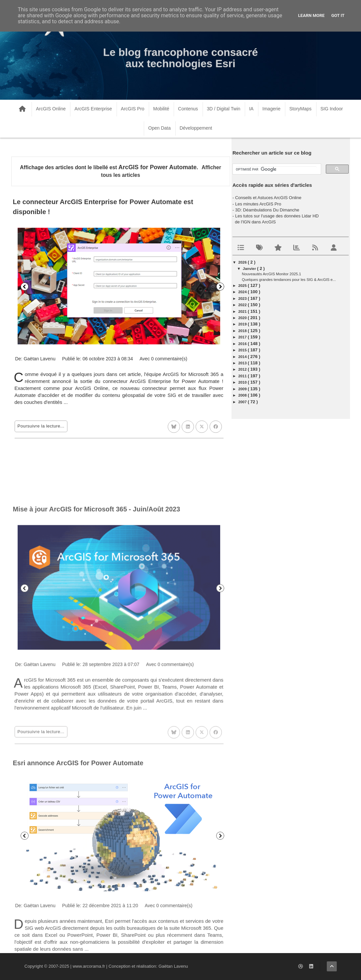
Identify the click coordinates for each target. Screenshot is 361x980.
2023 (243, 299)
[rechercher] (276, 170)
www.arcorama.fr (89, 966)
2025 (243, 286)
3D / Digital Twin (224, 109)
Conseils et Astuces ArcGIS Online (268, 198)
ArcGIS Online (51, 109)
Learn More (312, 15)
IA (251, 109)
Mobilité (161, 109)
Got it (338, 15)
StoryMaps (300, 109)
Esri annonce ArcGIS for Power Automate (78, 856)
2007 (243, 402)
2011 (243, 376)
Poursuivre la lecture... (41, 426)
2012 (243, 369)
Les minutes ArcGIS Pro (258, 204)
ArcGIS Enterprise (93, 109)
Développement (196, 128)
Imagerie (271, 109)
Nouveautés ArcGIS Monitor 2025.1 (271, 274)
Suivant (220, 287)
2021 (243, 311)
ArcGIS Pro (133, 109)
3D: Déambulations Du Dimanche (267, 210)
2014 (243, 357)
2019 (243, 324)
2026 (243, 262)
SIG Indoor (332, 109)
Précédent (25, 287)
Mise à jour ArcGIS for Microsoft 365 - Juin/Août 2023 (97, 607)
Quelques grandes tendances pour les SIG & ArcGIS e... (289, 280)
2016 (243, 344)
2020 (243, 318)
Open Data (159, 128)
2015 (243, 350)
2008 (243, 395)
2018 (243, 331)
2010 (243, 382)
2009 (243, 389)
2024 (243, 292)
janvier (250, 269)
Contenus (188, 109)
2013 (243, 363)
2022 (243, 305)
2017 (243, 337)
